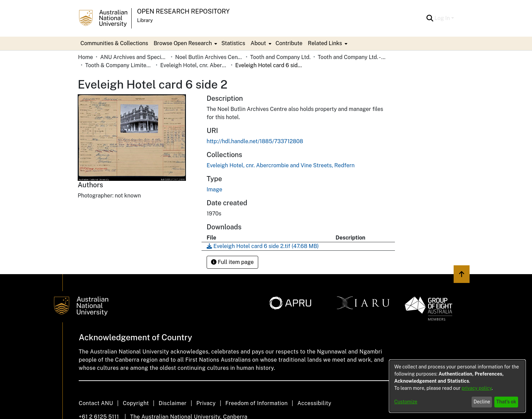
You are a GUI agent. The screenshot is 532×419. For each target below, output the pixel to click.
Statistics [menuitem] (233, 43)
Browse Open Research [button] (183, 43)
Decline (482, 402)
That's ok (506, 402)
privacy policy (477, 388)
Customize (406, 402)
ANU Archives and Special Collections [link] (134, 57)
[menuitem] (185, 43)
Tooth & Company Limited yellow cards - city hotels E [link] (119, 65)
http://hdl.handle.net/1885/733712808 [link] (255, 141)
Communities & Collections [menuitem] (114, 43)
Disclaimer (173, 403)
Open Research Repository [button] (183, 11)
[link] (281, 165)
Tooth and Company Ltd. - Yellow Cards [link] (351, 57)
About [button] (258, 43)
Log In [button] (443, 18)
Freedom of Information (256, 403)
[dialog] (457, 386)
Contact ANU (96, 403)
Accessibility (314, 403)
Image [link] (214, 189)
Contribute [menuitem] (289, 43)
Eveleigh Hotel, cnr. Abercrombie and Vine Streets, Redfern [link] (194, 65)
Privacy (206, 403)
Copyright (136, 403)
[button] (430, 18)
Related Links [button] (325, 43)
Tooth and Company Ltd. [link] (280, 57)
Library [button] (145, 20)
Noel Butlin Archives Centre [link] (209, 57)
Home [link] (85, 57)
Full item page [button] (232, 262)
